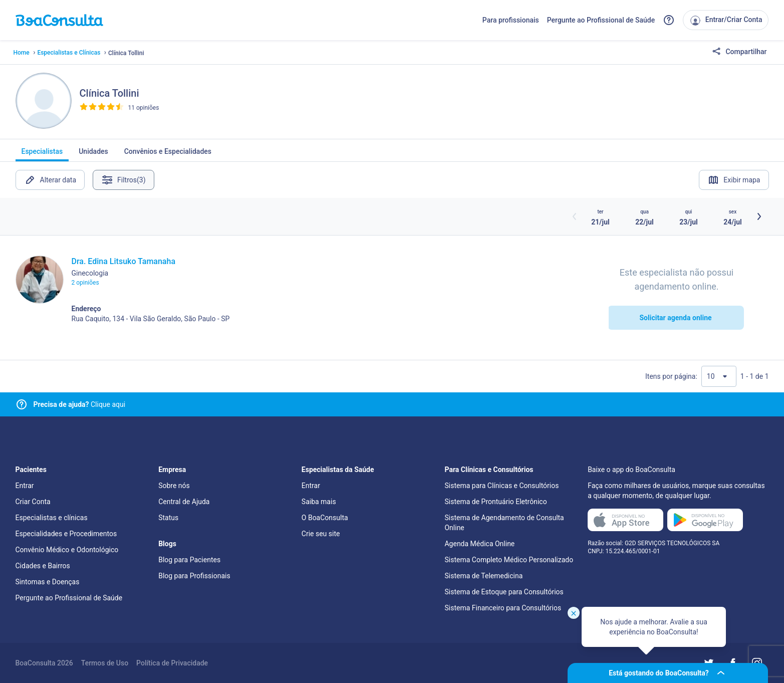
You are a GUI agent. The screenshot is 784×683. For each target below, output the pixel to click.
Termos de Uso (105, 663)
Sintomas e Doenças (48, 582)
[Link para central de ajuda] (22, 404)
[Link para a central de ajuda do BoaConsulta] (669, 20)
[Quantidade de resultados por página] (719, 376)
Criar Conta (33, 502)
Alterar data (50, 180)
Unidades (93, 154)
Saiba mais (319, 502)
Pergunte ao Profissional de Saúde (601, 20)
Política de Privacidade (172, 663)
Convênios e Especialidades (168, 154)
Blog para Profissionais (194, 576)
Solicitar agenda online (675, 318)
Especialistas (42, 154)
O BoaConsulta (325, 518)
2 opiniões (85, 283)
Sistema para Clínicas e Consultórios (501, 486)
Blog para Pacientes (189, 560)
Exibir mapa (734, 180)
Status (168, 518)
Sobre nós (174, 486)
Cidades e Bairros (43, 566)
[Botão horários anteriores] (575, 216)
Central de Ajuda (184, 502)
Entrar (25, 486)
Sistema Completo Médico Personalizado (509, 560)
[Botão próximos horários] (759, 216)
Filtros (123, 180)
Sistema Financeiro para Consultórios (503, 608)
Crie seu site (321, 534)
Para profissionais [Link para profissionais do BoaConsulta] (511, 20)
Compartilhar (739, 52)
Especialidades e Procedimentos (66, 534)
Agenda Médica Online (479, 544)
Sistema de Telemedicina (483, 576)
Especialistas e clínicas (52, 518)
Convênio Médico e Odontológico (67, 550)
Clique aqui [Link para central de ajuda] (80, 404)
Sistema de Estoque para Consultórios (504, 592)
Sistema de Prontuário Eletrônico (495, 502)
